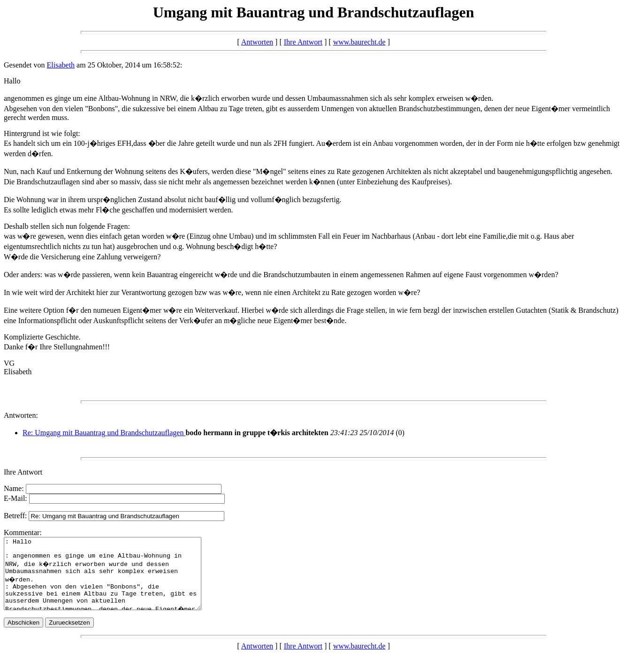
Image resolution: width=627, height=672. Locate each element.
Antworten (257, 42)
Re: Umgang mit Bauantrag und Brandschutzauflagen (104, 433)
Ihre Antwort (303, 42)
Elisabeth (61, 65)
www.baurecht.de (359, 42)
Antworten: (21, 415)
